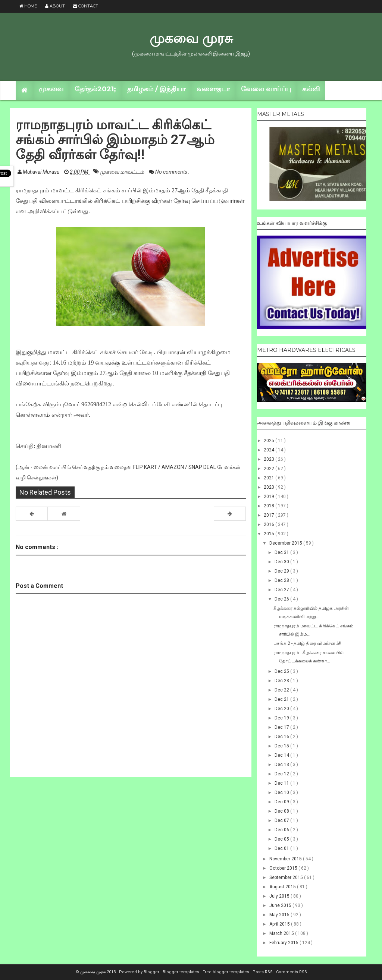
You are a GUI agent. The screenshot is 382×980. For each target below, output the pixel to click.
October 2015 (284, 868)
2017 (270, 515)
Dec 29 (282, 571)
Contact (86, 6)
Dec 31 (282, 552)
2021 (270, 478)
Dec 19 (282, 718)
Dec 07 (282, 820)
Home (28, 6)
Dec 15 (282, 746)
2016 (270, 524)
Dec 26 (282, 599)
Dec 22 (282, 690)
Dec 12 (282, 774)
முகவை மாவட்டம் (123, 172)
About (55, 6)
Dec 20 (282, 709)
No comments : (172, 172)
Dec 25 (282, 671)
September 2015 (287, 877)
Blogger (152, 972)
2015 (270, 534)
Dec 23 (282, 681)
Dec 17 (282, 727)
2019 (270, 497)
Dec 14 (282, 755)
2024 (270, 450)
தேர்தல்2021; (95, 89)
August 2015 (283, 887)
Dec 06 (282, 830)
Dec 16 (282, 737)
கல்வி (311, 89)
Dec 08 (282, 811)
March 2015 (282, 933)
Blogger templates (181, 972)
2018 (270, 506)
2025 (270, 441)
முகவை (51, 89)
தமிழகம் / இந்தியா (156, 89)
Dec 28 (282, 580)
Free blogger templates (226, 972)
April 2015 (280, 924)
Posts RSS (263, 972)
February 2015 (284, 943)
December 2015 (286, 543)
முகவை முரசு (191, 38)
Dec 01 (282, 848)
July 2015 (280, 896)
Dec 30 (282, 562)
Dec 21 (282, 699)
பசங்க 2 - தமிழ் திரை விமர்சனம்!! (307, 643)
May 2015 (280, 915)
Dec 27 (282, 590)
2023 (270, 459)
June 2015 (281, 905)
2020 (270, 487)
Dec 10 (282, 792)
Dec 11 (282, 783)
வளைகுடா (213, 89)
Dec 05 (282, 839)
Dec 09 (282, 802)
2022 (270, 469)
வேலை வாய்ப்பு (266, 89)
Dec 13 (282, 765)
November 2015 (286, 859)
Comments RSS (292, 972)
